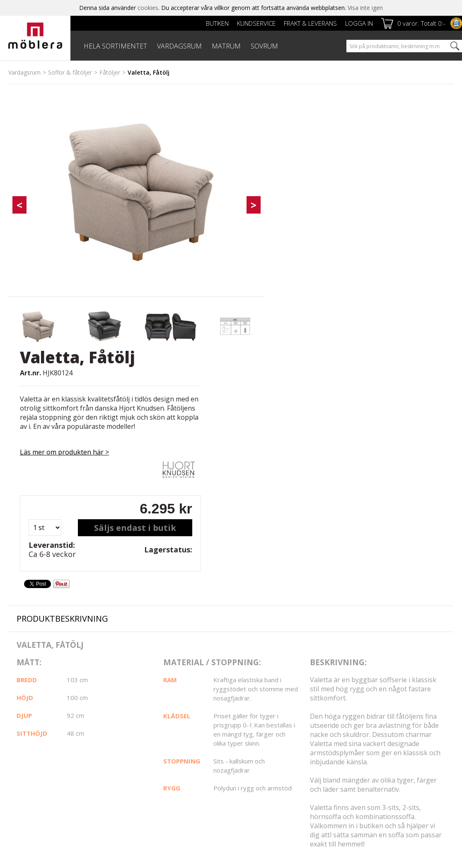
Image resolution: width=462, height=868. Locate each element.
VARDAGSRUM (179, 46)
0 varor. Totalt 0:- (421, 23)
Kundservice (256, 23)
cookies (148, 8)
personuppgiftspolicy (374, 757)
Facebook (261, 699)
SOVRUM (264, 46)
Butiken (217, 23)
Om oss (19, 728)
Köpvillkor (174, 728)
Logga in (359, 23)
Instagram (261, 720)
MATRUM (226, 46)
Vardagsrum (24, 72)
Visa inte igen (365, 8)
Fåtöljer (110, 72)
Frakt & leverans (310, 23)
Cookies (19, 738)
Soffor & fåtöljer (70, 72)
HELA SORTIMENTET (115, 46)
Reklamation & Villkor (189, 737)
